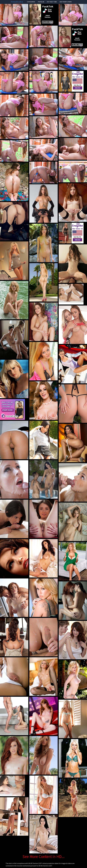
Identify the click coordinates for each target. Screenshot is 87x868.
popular (41, 2)
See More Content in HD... (44, 856)
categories (31, 2)
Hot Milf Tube (52, 2)
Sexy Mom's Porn (66, 2)
